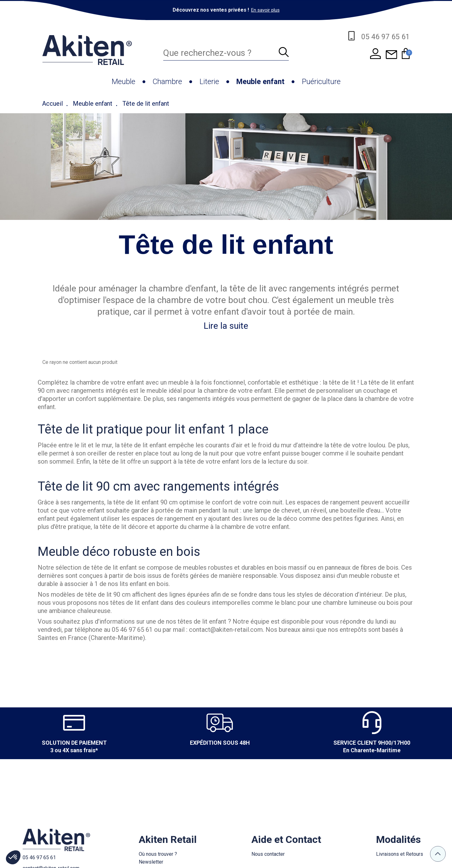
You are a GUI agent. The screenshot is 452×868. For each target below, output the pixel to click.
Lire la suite (226, 326)
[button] (13, 857)
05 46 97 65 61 (39, 857)
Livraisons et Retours (400, 854)
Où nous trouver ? (158, 854)
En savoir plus (265, 10)
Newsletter (151, 862)
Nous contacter (268, 854)
